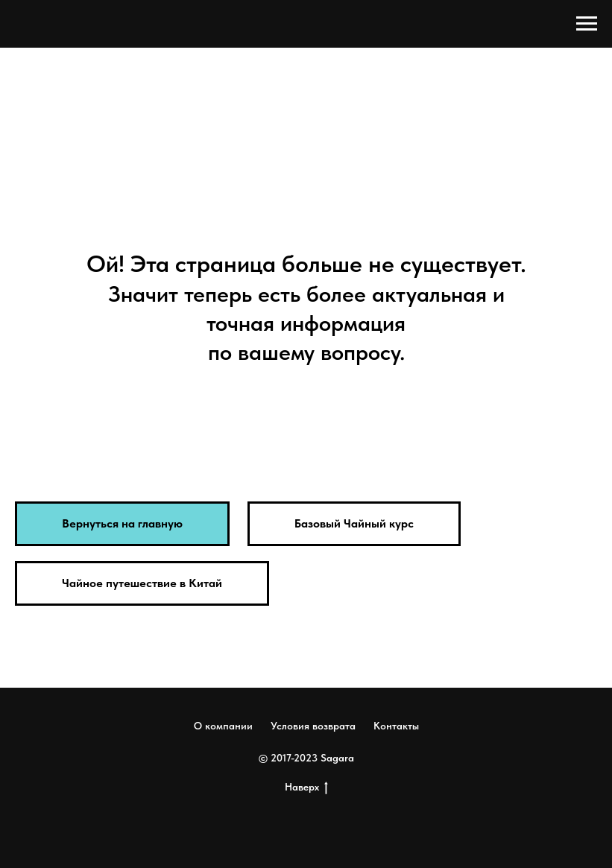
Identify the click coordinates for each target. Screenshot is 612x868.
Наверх (306, 788)
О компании (223, 726)
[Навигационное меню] (587, 24)
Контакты (396, 726)
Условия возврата (313, 726)
